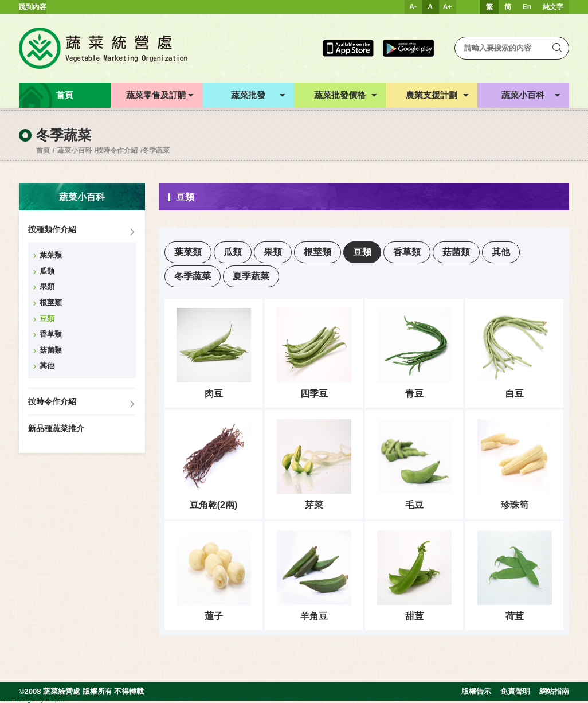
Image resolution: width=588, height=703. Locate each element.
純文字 (553, 7)
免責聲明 (515, 691)
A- (413, 7)
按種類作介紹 (52, 229)
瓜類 (47, 271)
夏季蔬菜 (251, 276)
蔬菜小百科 (75, 150)
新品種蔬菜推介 (56, 428)
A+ (448, 7)
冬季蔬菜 (156, 150)
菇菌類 (51, 350)
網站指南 (554, 691)
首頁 (43, 150)
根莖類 (51, 302)
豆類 (47, 319)
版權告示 (476, 691)
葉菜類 (51, 255)
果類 (47, 286)
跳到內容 (33, 7)
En (527, 7)
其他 (47, 366)
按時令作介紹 (117, 150)
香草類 (51, 334)
